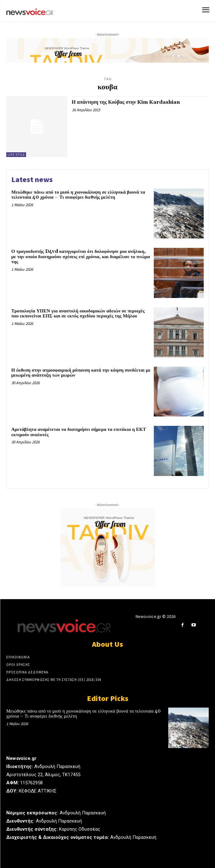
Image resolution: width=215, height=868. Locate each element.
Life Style (16, 155)
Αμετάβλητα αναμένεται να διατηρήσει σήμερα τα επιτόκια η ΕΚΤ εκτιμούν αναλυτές (79, 432)
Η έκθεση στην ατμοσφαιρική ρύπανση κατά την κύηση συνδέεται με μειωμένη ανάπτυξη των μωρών (81, 373)
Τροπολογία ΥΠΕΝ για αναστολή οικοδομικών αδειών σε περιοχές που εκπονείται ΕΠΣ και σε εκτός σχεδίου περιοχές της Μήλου (78, 314)
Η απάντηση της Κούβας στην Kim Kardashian (126, 102)
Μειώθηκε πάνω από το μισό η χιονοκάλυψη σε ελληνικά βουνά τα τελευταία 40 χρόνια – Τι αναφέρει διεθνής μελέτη (78, 195)
